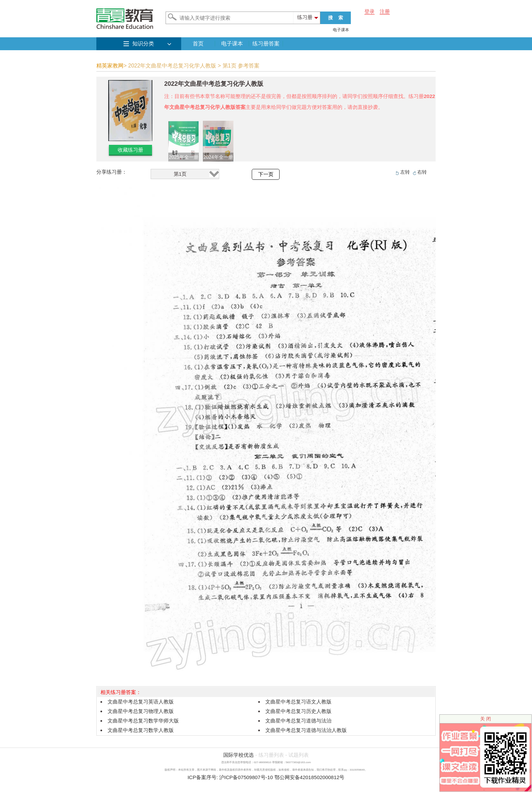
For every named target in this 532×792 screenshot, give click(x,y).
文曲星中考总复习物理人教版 (141, 711)
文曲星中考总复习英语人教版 (141, 702)
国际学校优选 (239, 755)
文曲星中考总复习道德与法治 (298, 721)
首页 (198, 44)
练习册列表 (271, 755)
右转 (422, 172)
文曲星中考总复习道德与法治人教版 (306, 730)
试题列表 (299, 755)
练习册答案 (266, 44)
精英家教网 (110, 66)
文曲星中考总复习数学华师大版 (143, 721)
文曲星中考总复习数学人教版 (141, 730)
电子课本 (341, 30)
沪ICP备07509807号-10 (246, 777)
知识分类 (143, 44)
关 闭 (486, 719)
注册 (385, 11)
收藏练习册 (130, 150)
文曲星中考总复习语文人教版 (298, 702)
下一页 (266, 174)
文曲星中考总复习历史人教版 (298, 711)
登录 (369, 11)
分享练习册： (112, 172)
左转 (405, 172)
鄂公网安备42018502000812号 (310, 777)
